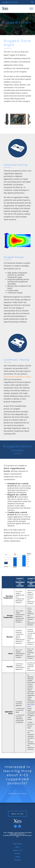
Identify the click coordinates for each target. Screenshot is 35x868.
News (17, 847)
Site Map (18, 860)
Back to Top (17, 814)
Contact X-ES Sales (17, 794)
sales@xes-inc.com (10, 2)
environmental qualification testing (17, 377)
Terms (18, 857)
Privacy (17, 854)
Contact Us (17, 850)
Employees (17, 844)
